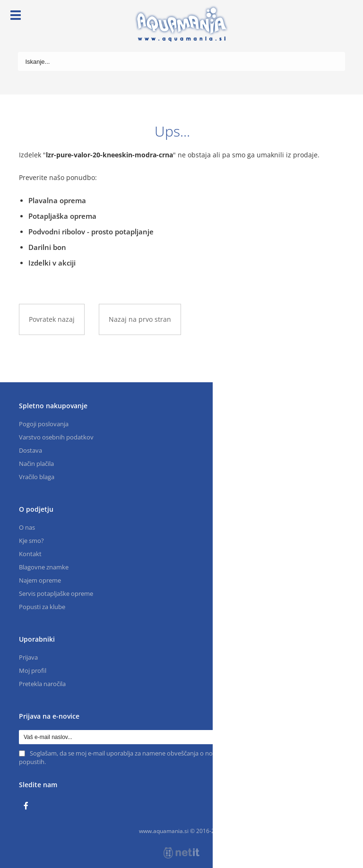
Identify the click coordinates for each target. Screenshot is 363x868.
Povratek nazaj (52, 319)
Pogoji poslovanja (44, 424)
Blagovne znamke (44, 567)
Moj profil (33, 670)
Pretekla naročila (42, 684)
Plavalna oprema (57, 200)
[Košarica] (338, 17)
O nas (27, 527)
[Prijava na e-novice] (337, 737)
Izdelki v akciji (52, 263)
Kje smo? (31, 541)
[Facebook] (28, 806)
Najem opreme (40, 580)
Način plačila (36, 464)
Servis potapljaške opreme (56, 593)
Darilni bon (47, 247)
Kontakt (30, 554)
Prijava (28, 657)
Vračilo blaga (37, 477)
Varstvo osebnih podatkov (56, 437)
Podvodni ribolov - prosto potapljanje (91, 232)
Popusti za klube (42, 607)
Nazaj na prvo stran (140, 319)
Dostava (30, 450)
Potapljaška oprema (62, 216)
